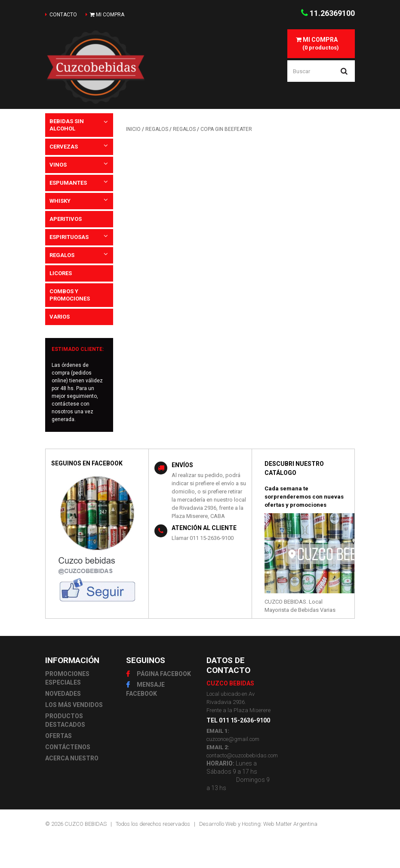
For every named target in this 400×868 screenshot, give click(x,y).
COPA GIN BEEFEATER (226, 129)
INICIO (133, 129)
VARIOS (60, 317)
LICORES (61, 273)
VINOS (58, 165)
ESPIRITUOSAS (69, 237)
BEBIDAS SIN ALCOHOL (67, 125)
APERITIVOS (66, 219)
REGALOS (62, 255)
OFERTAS (58, 736)
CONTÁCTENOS (68, 747)
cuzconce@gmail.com (233, 739)
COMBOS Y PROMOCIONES (70, 295)
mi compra (107, 15)
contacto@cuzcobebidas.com (242, 755)
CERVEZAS (64, 147)
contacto (63, 15)
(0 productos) (317, 43)
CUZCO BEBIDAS (86, 824)
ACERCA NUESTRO (72, 758)
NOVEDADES (63, 694)
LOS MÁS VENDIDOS (74, 705)
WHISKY (60, 201)
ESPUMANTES (68, 183)
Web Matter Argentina (290, 824)
